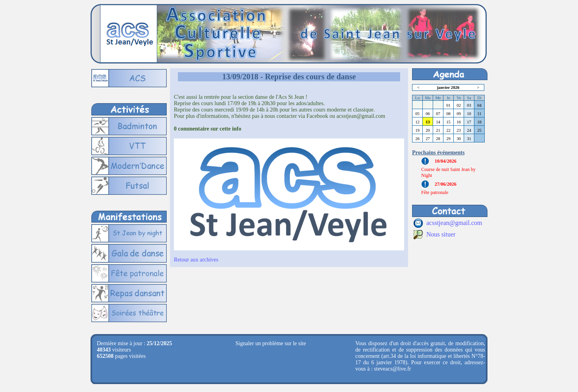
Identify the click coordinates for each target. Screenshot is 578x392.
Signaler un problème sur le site (271, 343)
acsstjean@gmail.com (454, 223)
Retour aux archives (196, 260)
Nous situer (441, 234)
